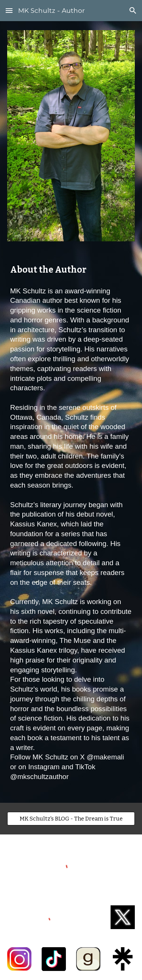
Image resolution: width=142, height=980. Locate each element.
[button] (9, 10)
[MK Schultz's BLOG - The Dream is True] (71, 818)
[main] (71, 270)
